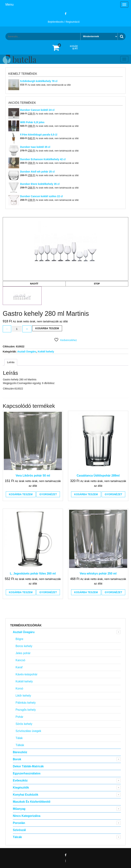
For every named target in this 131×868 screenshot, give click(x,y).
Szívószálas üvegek (28, 731)
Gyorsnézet (48, 494)
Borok (17, 759)
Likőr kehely (23, 696)
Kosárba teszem (47, 328)
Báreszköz (20, 752)
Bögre (19, 639)
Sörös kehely (24, 724)
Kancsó (20, 660)
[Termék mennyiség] (17, 329)
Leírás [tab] (11, 362)
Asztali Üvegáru (27, 352)
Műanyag (19, 809)
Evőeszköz (20, 780)
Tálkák (20, 745)
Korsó (19, 689)
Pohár (19, 717)
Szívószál (19, 830)
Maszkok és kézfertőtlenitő (32, 802)
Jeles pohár (23, 653)
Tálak (19, 738)
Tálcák (17, 837)
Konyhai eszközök (26, 795)
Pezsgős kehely (26, 710)
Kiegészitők (21, 788)
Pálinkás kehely (26, 703)
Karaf (19, 667)
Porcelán (19, 823)
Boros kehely (24, 646)
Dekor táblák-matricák (28, 766)
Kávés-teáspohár (27, 674)
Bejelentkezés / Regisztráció (64, 22)
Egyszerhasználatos (27, 773)
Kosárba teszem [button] (21, 494)
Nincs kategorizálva (27, 816)
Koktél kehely (46, 352)
